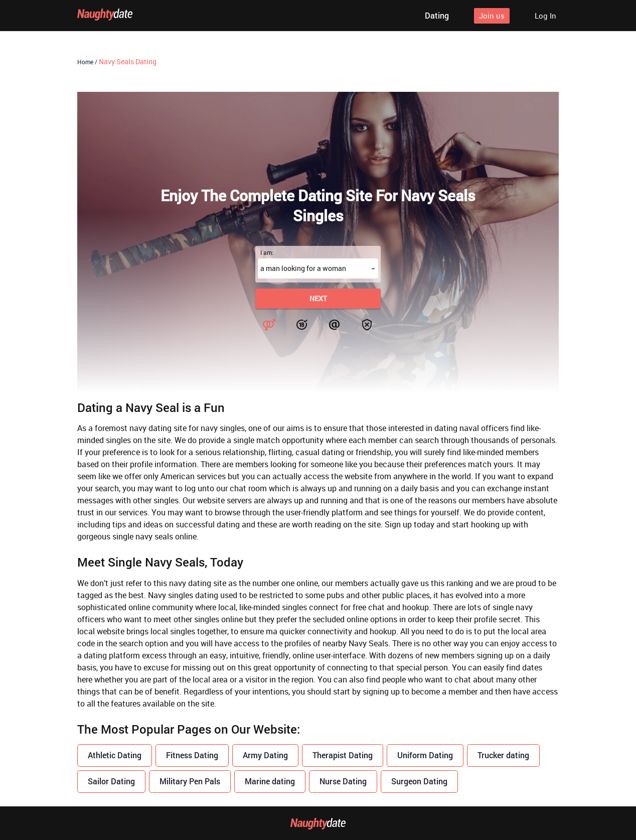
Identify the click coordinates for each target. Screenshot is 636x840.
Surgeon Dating (419, 781)
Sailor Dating (111, 781)
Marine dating (270, 781)
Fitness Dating (192, 755)
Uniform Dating (425, 755)
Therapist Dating (343, 755)
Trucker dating (503, 755)
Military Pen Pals (190, 781)
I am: (267, 252)
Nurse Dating (343, 781)
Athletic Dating (115, 755)
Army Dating (265, 755)
